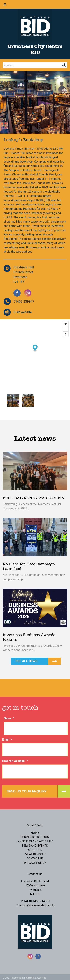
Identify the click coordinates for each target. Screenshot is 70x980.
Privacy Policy (35, 863)
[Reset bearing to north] (66, 334)
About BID (35, 850)
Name (9, 718)
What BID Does (35, 854)
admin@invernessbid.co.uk (37, 905)
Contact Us (35, 859)
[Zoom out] (66, 329)
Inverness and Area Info (35, 841)
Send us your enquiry (27, 791)
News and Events (35, 846)
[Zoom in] (66, 324)
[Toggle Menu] (5, 4)
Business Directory (35, 837)
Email (7, 740)
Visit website (23, 312)
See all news (27, 661)
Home (35, 833)
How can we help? (15, 761)
